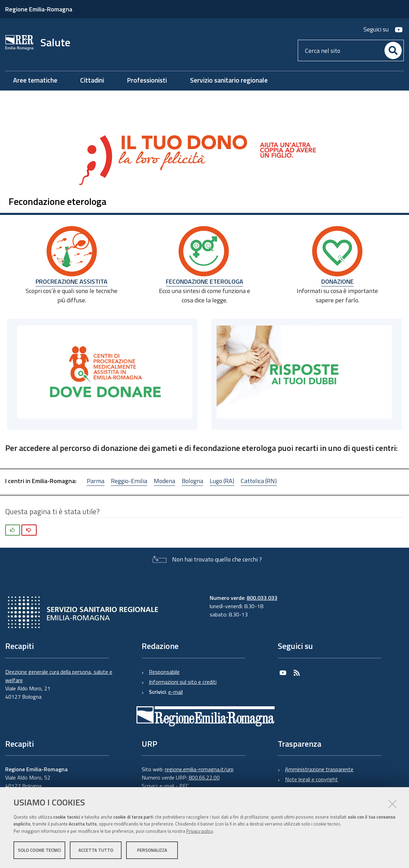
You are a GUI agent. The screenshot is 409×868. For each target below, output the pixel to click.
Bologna (192, 481)
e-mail (175, 692)
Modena (164, 481)
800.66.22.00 (204, 777)
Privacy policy (199, 831)
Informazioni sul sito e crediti (183, 682)
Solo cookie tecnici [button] (39, 850)
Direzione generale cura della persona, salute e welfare (59, 676)
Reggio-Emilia (129, 481)
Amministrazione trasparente (319, 769)
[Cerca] (393, 50)
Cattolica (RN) (259, 481)
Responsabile (164, 672)
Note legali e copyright (311, 779)
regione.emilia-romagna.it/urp (199, 769)
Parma (96, 481)
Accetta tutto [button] (96, 850)
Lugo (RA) (222, 481)
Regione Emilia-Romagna (39, 9)
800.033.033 (262, 598)
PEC (184, 786)
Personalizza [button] (152, 850)
